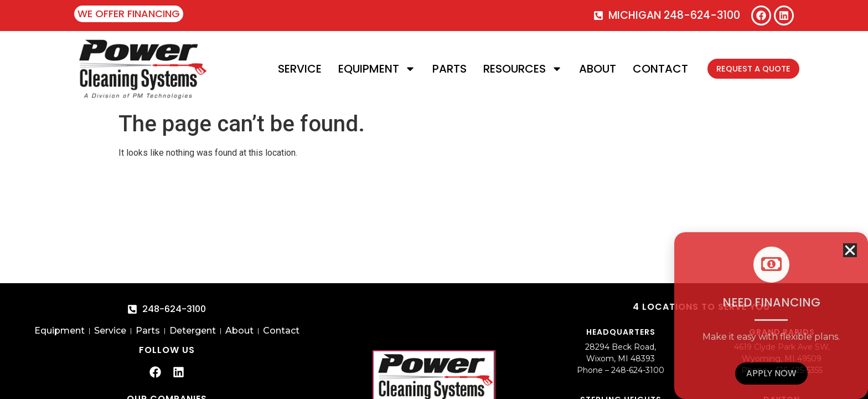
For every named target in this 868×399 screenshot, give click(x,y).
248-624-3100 (638, 370)
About (589, 69)
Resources (514, 69)
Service (291, 69)
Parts (441, 69)
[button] (850, 250)
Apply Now (771, 373)
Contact (652, 69)
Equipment (368, 69)
